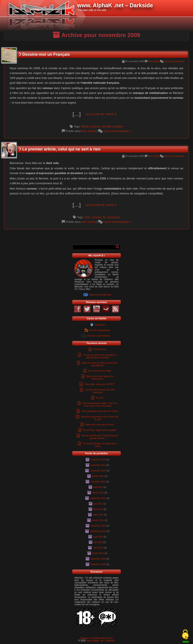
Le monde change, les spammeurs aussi (100, 445)
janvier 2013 (98, 476)
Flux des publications (99, 330)
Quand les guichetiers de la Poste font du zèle (100, 418)
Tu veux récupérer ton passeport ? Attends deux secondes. (100, 356)
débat (85, 126)
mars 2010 (98, 548)
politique (118, 126)
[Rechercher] (117, 247)
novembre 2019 (98, 460)
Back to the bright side (100, 295)
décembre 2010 (98, 526)
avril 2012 (98, 487)
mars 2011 (98, 515)
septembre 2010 (98, 531)
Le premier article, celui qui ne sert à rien (60, 149)
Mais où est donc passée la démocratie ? (100, 378)
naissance (114, 217)
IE (104, 217)
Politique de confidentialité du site (96, 638)
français (95, 126)
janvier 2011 (98, 520)
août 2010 (98, 537)
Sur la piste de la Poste (100, 371)
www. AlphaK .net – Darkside (100, 641)
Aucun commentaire (174, 61)
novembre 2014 (98, 465)
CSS (87, 217)
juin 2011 (98, 504)
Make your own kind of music (100, 425)
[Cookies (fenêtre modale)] (185, 635)
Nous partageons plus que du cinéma (100, 411)
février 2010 (98, 553)
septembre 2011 (98, 498)
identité (106, 126)
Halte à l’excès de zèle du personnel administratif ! (100, 364)
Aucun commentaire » (117, 131)
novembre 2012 (98, 482)
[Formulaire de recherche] (95, 247)
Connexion (100, 325)
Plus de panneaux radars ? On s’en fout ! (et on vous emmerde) (100, 405)
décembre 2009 (98, 559)
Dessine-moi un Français (44, 54)
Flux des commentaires (99, 336)
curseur (97, 217)
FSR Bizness (100, 349)
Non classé (154, 61)
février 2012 (98, 493)
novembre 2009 (98, 564)
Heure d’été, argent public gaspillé (100, 430)
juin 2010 (98, 542)
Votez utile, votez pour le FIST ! (100, 384)
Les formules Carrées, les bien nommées (100, 391)
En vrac (100, 398)
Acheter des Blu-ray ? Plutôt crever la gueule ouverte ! (100, 437)
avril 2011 (98, 509)
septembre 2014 (98, 471)
